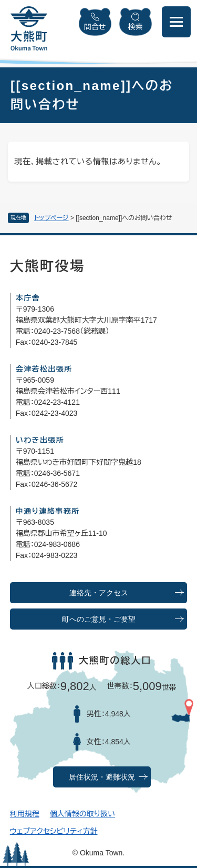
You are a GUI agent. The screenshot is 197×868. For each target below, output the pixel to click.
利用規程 (25, 814)
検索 (136, 27)
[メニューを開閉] (176, 22)
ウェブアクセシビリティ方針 (54, 831)
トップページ (51, 218)
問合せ (95, 27)
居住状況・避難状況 (102, 777)
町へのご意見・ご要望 (99, 619)
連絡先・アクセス (99, 593)
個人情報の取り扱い (82, 814)
